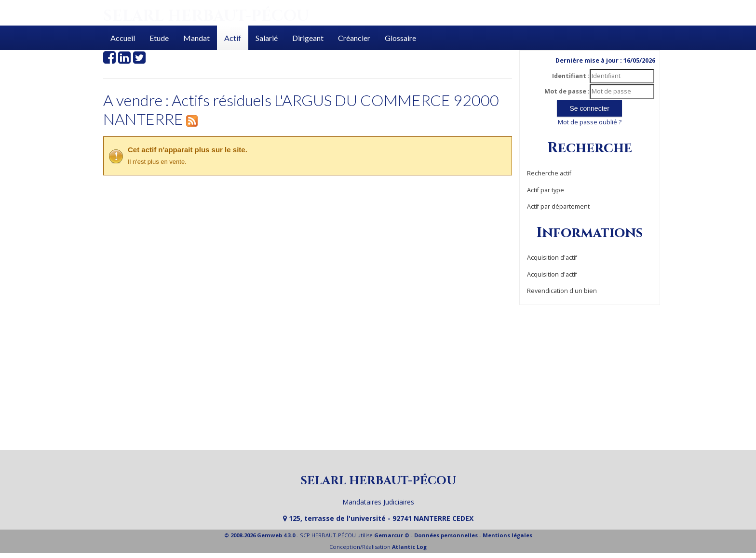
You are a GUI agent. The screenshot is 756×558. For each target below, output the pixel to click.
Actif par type (546, 190)
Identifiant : (571, 76)
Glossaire (400, 38)
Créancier (354, 38)
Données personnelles (446, 535)
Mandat (196, 38)
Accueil (123, 38)
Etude (159, 38)
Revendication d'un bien (562, 291)
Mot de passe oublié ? (590, 122)
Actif (233, 38)
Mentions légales (507, 535)
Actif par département (558, 206)
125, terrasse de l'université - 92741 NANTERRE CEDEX (378, 518)
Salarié (267, 38)
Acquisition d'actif (552, 258)
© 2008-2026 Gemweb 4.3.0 (260, 535)
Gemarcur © (392, 535)
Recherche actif (549, 173)
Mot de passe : (567, 91)
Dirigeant (308, 38)
